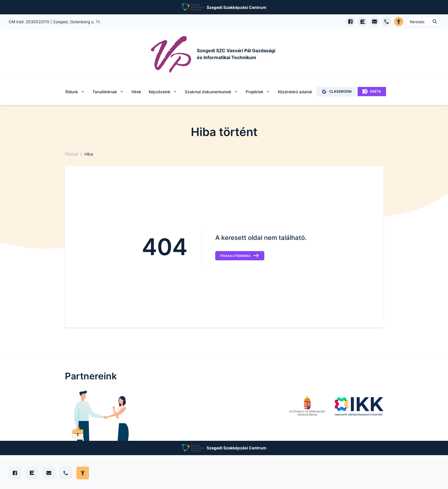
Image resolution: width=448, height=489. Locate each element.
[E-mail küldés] (375, 22)
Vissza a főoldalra (240, 256)
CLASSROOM (337, 92)
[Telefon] (66, 473)
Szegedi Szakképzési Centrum (236, 7)
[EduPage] (362, 22)
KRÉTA (372, 92)
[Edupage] (32, 473)
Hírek (136, 92)
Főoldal (71, 154)
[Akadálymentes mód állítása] (83, 473)
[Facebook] (15, 473)
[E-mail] (49, 473)
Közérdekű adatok (295, 92)
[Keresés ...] (423, 22)
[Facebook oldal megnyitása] (350, 22)
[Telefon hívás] (387, 22)
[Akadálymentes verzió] (399, 22)
